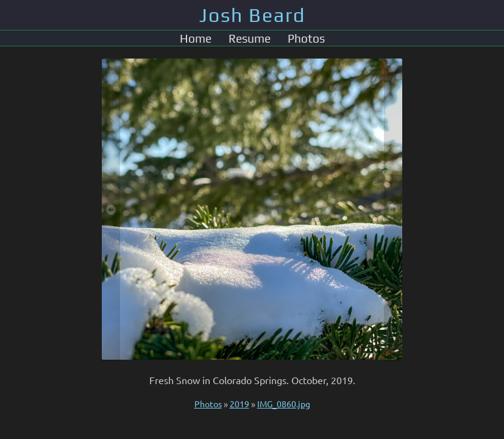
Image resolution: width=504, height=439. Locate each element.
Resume (250, 38)
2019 (240, 404)
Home (196, 38)
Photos (306, 38)
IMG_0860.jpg (284, 404)
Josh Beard (252, 15)
